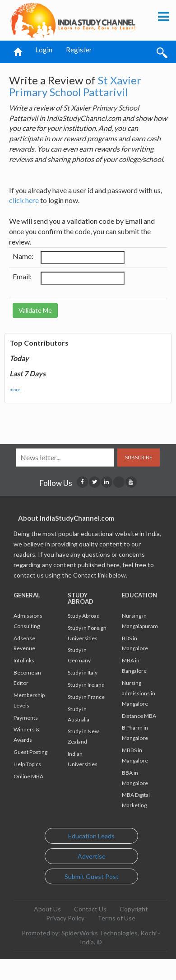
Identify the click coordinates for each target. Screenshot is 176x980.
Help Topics (27, 764)
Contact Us (90, 909)
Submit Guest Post (92, 876)
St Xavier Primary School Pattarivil (75, 86)
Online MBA (28, 776)
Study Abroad (84, 616)
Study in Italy (83, 673)
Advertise (92, 856)
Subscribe (139, 457)
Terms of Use (116, 918)
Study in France (86, 697)
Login (44, 50)
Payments (26, 718)
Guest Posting (30, 752)
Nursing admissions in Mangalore (139, 693)
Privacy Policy (65, 918)
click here (24, 200)
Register (79, 50)
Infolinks (24, 660)
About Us (47, 909)
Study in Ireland (86, 685)
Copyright (134, 909)
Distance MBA (139, 716)
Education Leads (91, 836)
